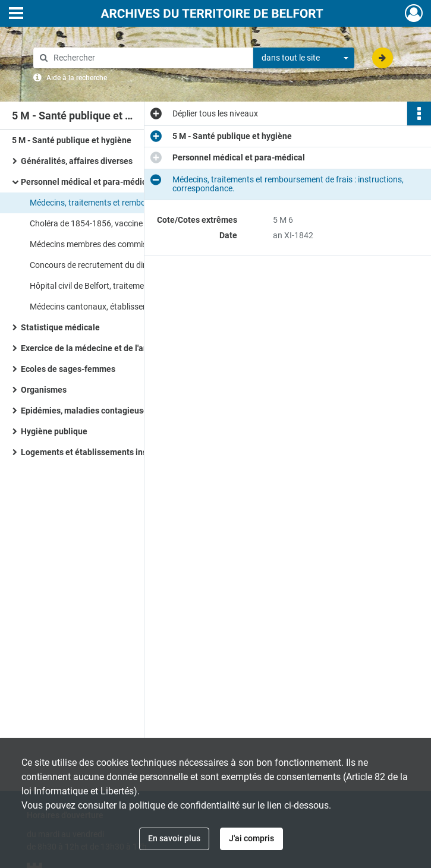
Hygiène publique (54, 431)
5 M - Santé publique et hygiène (72, 140)
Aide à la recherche (77, 78)
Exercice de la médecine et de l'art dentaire (102, 348)
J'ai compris (251, 838)
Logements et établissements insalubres (98, 452)
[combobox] (304, 58)
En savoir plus (174, 838)
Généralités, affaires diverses (77, 161)
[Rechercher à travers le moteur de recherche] (149, 58)
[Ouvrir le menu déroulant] (16, 14)
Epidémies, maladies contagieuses (86, 411)
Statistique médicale (60, 327)
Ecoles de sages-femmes (68, 369)
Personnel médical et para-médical (87, 182)
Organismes (44, 390)
